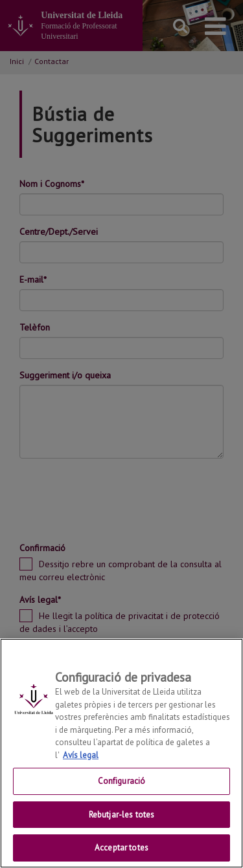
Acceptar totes (121, 848)
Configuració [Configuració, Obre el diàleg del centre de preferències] (122, 781)
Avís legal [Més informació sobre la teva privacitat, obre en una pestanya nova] (81, 755)
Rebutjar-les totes (121, 815)
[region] (121, 753)
